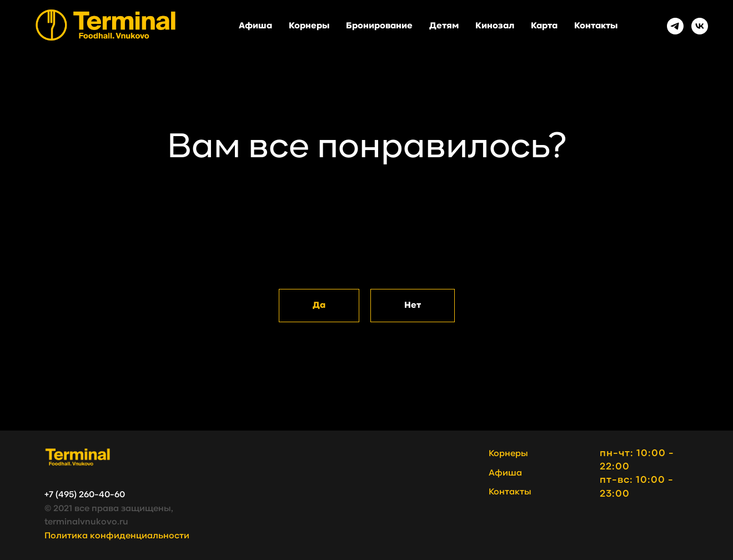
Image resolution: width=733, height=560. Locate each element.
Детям (444, 26)
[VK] (700, 26)
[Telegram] (675, 26)
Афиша (255, 26)
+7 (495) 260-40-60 (85, 495)
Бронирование (379, 26)
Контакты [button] (596, 26)
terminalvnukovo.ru (86, 522)
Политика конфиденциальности (117, 536)
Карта (544, 26)
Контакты (510, 492)
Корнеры (309, 26)
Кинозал (495, 26)
